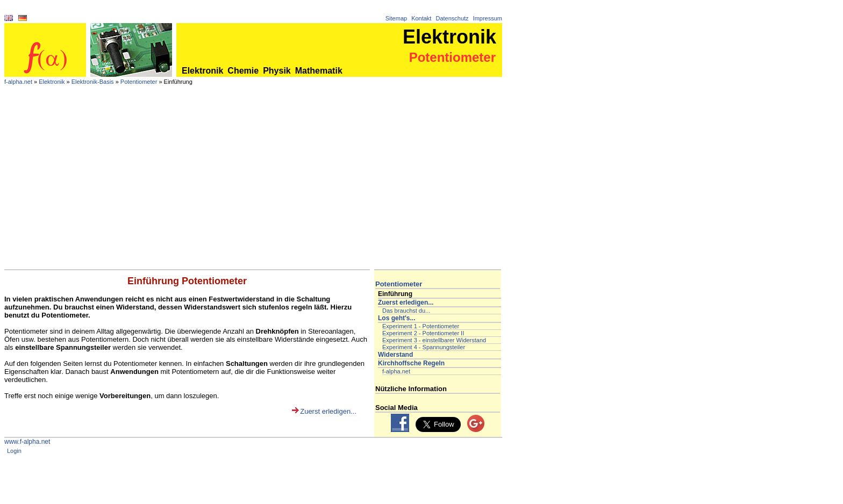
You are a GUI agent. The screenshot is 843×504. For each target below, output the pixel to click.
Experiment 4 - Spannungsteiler (424, 347)
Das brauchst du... (406, 311)
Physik (277, 71)
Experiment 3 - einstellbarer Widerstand (434, 340)
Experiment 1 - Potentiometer (421, 326)
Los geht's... (397, 318)
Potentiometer (139, 82)
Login (14, 451)
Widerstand (395, 355)
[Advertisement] (253, 189)
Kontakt (421, 18)
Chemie (243, 71)
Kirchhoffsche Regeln (411, 363)
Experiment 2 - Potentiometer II (423, 333)
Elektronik (202, 71)
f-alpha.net (18, 82)
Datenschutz (452, 18)
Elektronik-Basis (93, 82)
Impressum (488, 18)
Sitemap (396, 18)
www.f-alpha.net (27, 442)
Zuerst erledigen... (328, 411)
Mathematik (319, 71)
